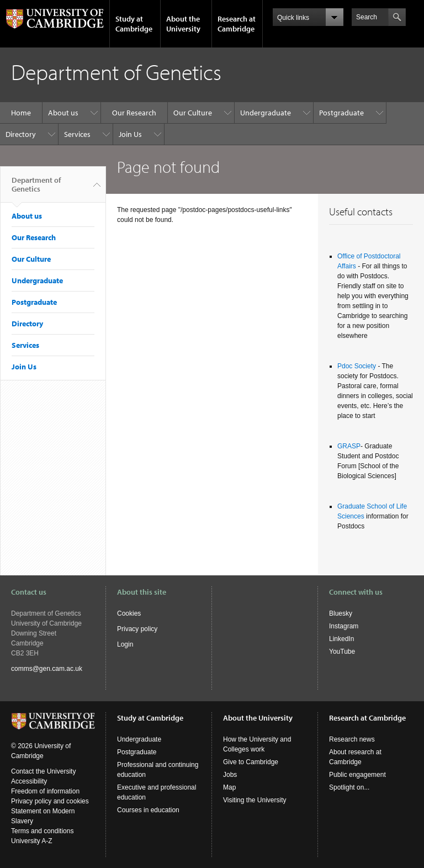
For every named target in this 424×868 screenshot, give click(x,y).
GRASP (349, 446)
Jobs (230, 775)
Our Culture (193, 113)
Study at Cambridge (134, 24)
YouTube (342, 652)
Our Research (134, 113)
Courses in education (148, 810)
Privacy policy (137, 629)
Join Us (130, 134)
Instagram (344, 626)
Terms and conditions (42, 831)
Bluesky (341, 613)
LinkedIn (341, 639)
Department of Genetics (36, 189)
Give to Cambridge (251, 762)
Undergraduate (266, 113)
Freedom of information (45, 791)
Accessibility (29, 781)
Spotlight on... (349, 787)
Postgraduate (341, 113)
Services (77, 134)
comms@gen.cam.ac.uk (47, 669)
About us (63, 113)
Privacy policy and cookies (50, 801)
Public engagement (357, 775)
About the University (183, 24)
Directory (21, 134)
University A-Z (32, 841)
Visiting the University (255, 800)
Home (21, 113)
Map (229, 787)
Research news (352, 739)
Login (125, 644)
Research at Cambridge (237, 24)
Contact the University (43, 771)
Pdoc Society (357, 366)
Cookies (129, 613)
